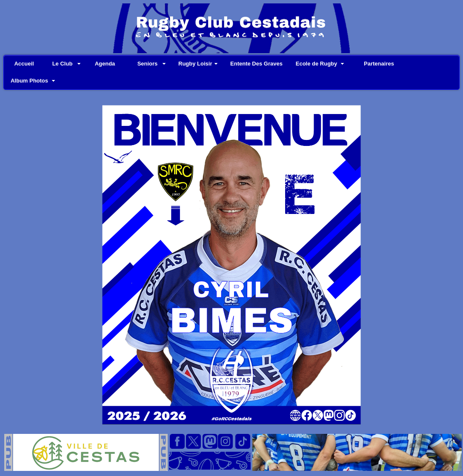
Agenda (105, 64)
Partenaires (379, 64)
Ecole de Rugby (317, 64)
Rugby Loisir (195, 64)
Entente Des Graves (256, 64)
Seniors (148, 64)
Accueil (24, 64)
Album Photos (29, 81)
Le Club (63, 64)
